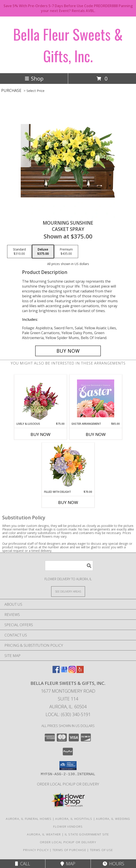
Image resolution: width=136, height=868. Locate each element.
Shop (34, 78)
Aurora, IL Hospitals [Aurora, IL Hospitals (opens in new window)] (74, 819)
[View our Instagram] (72, 672)
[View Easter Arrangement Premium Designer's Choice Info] (96, 398)
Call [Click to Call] (23, 864)
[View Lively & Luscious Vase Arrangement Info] (40, 398)
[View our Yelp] (80, 672)
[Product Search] (69, 566)
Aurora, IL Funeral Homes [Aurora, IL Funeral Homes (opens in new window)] (29, 819)
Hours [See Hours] (113, 864)
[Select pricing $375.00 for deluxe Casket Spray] (43, 252)
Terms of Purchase (69, 850)
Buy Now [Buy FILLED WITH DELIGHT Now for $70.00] (68, 502)
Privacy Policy (36, 850)
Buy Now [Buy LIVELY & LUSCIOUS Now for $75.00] (41, 434)
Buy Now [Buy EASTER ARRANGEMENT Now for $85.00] (96, 434)
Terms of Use (101, 850)
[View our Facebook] (56, 672)
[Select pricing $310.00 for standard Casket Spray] (19, 252)
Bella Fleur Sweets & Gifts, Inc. (68, 45)
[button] (68, 766)
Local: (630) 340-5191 (68, 714)
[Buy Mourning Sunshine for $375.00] (68, 351)
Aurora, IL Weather (44, 834)
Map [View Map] (68, 864)
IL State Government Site (87, 834)
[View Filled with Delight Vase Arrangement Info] (68, 466)
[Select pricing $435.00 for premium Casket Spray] (66, 252)
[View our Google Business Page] (64, 672)
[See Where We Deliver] (68, 591)
